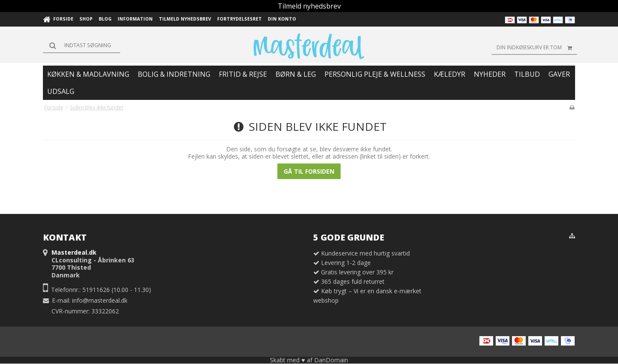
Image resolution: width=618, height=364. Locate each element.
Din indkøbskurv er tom (537, 48)
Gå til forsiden (309, 171)
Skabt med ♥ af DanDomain (309, 360)
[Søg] (82, 45)
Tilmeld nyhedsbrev (309, 6)
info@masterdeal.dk (100, 300)
